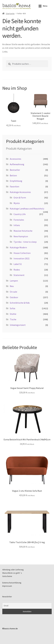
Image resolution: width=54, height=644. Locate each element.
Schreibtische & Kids (20, 303)
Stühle (13, 314)
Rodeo (17, 270)
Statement (19, 275)
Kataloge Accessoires (20, 192)
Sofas (13, 308)
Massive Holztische (23, 231)
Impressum (7, 586)
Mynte (17, 203)
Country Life (20, 214)
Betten (13, 175)
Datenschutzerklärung (12, 583)
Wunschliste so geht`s (12, 573)
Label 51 (18, 264)
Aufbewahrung (17, 164)
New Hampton (21, 236)
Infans (17, 225)
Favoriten (14, 186)
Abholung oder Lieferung (13, 570)
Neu (12, 286)
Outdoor (14, 297)
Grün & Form (20, 198)
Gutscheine (7, 576)
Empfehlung (16, 181)
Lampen (14, 281)
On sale (13, 292)
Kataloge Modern (18, 247)
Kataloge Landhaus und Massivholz (27, 209)
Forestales (19, 220)
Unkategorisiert (18, 325)
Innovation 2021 (22, 258)
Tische (13, 319)
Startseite (10, 13)
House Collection (22, 253)
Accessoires (15, 159)
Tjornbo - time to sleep (25, 242)
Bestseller (15, 170)
